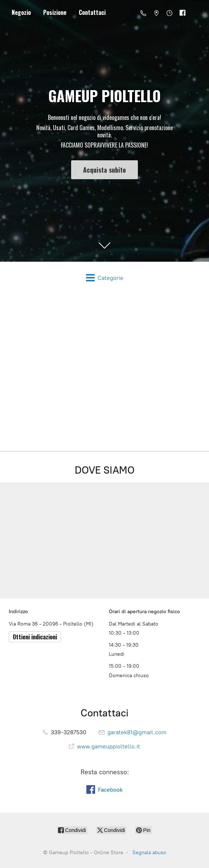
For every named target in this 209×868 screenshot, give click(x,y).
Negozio (21, 12)
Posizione (55, 12)
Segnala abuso (149, 853)
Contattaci (92, 12)
